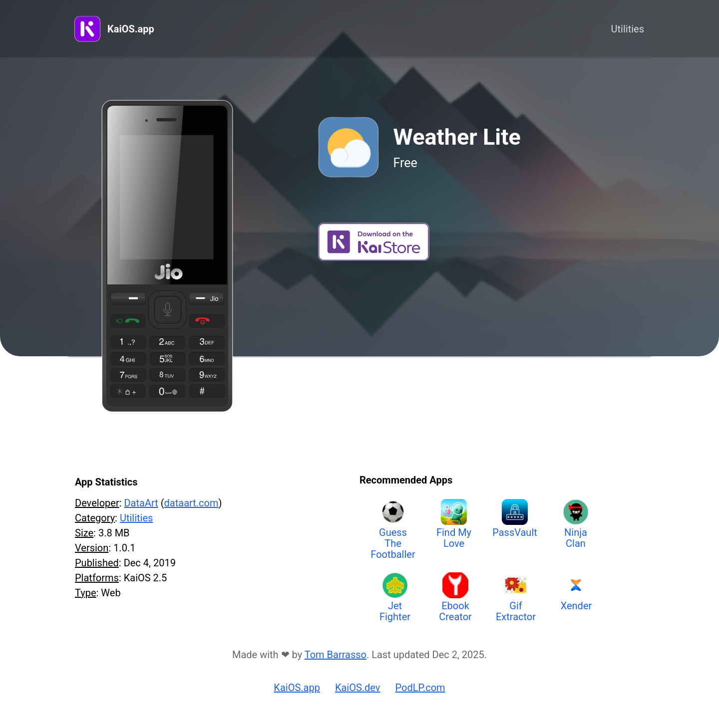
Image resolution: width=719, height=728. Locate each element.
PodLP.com (420, 688)
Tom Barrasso (336, 655)
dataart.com (191, 503)
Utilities (628, 29)
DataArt (141, 503)
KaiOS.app (131, 29)
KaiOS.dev (358, 688)
